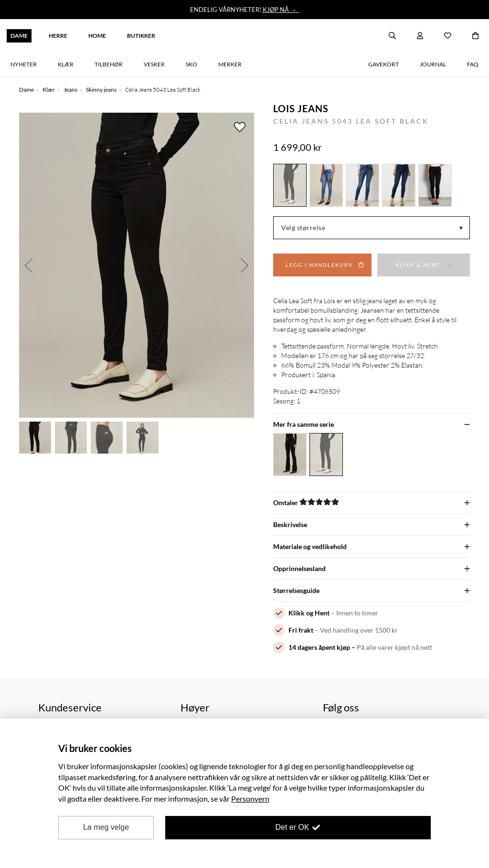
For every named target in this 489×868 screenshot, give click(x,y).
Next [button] (244, 265)
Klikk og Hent (309, 613)
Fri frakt (301, 630)
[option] (137, 265)
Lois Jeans (301, 108)
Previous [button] (29, 265)
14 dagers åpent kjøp (319, 647)
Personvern (250, 799)
